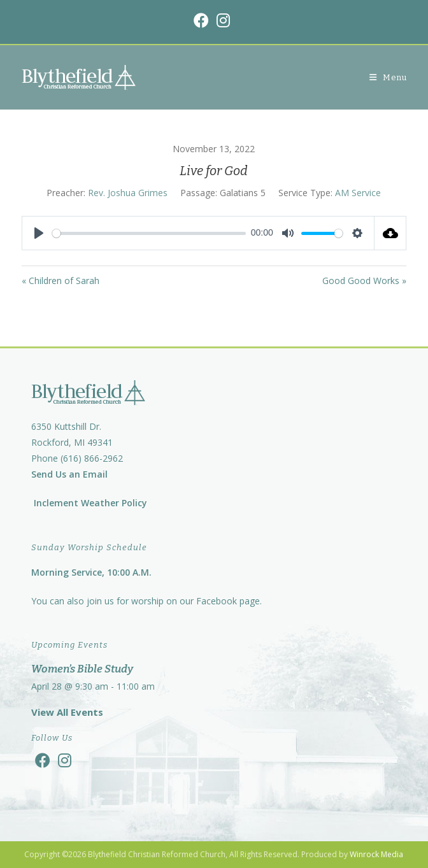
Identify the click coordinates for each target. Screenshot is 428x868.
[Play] (39, 233)
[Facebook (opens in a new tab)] (203, 20)
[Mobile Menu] (388, 77)
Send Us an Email (69, 474)
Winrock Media (376, 854)
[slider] (149, 233)
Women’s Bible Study (82, 669)
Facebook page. (229, 601)
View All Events (67, 712)
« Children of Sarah (61, 281)
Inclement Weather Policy (89, 503)
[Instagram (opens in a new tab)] (223, 20)
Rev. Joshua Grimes (128, 193)
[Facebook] (43, 760)
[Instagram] (65, 760)
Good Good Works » (364, 281)
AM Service (358, 193)
